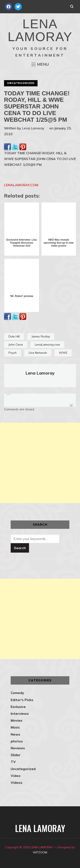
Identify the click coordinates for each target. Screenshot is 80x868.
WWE (63, 353)
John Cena (16, 345)
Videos (17, 783)
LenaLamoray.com (47, 345)
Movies (17, 720)
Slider (16, 755)
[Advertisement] (40, 463)
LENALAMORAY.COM (21, 185)
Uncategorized (21, 83)
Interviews (20, 714)
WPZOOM (40, 852)
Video (16, 776)
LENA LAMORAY (40, 30)
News (15, 734)
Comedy (17, 693)
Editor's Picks (22, 700)
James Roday (41, 336)
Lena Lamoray (33, 128)
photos (17, 741)
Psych (13, 353)
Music (15, 727)
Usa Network (38, 353)
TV (13, 762)
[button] (40, 64)
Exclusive (18, 707)
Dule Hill (14, 336)
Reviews (18, 748)
